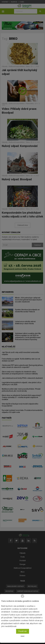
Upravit (22, 636)
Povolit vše (23, 631)
